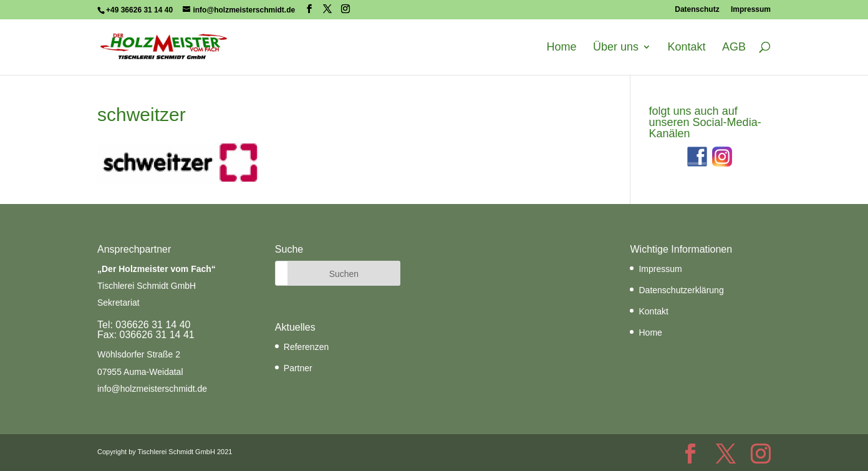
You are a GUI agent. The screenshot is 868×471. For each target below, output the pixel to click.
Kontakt (686, 47)
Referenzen (306, 347)
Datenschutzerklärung (681, 290)
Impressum (751, 10)
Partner (298, 368)
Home (562, 47)
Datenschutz (697, 10)
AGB (734, 47)
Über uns (616, 47)
